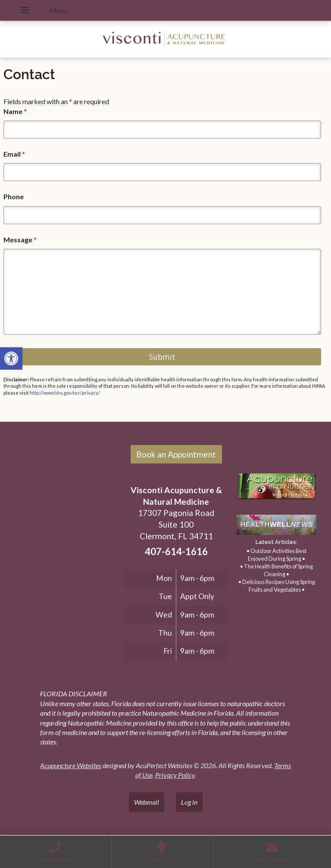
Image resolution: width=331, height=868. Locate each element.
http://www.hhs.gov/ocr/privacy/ (65, 393)
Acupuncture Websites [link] (71, 765)
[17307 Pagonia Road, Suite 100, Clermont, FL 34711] (64, 533)
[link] (11, 358)
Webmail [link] (147, 802)
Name (15, 111)
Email (14, 154)
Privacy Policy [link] (175, 775)
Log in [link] (189, 802)
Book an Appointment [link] (176, 454)
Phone (14, 196)
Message (20, 239)
